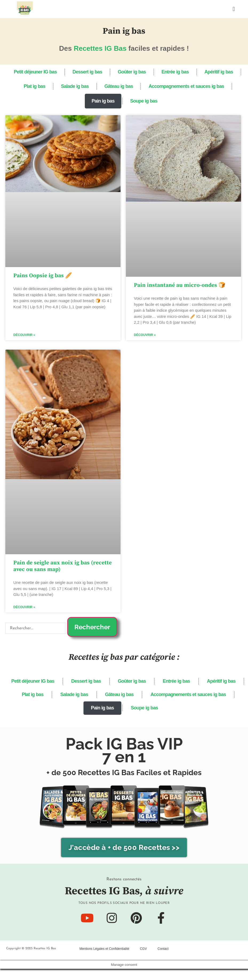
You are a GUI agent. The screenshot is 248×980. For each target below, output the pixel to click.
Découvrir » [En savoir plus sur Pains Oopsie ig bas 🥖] (24, 337)
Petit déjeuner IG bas (30, 72)
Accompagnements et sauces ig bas (191, 87)
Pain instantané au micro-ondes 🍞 (180, 287)
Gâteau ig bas (120, 87)
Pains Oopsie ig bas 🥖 (43, 278)
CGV (143, 960)
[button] (234, 9)
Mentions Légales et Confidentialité (104, 960)
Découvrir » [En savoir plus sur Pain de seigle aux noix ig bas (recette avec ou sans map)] (24, 610)
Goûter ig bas (131, 72)
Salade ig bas (73, 87)
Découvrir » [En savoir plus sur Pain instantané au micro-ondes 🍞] (145, 337)
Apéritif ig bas (224, 72)
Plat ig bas (30, 87)
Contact (163, 960)
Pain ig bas (102, 103)
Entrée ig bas (178, 72)
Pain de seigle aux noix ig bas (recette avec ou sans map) (63, 569)
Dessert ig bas (84, 72)
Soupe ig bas (145, 103)
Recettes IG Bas (100, 48)
